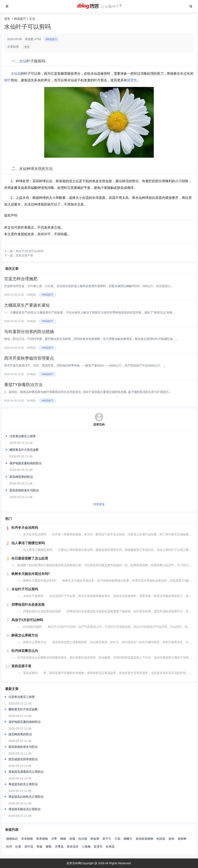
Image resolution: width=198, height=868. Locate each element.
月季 (54, 839)
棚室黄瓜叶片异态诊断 (24, 450)
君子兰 (107, 839)
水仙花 (16, 74)
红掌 (18, 847)
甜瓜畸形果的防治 (21, 477)
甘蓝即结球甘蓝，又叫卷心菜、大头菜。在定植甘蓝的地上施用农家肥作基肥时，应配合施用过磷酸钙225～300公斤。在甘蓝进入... (89, 286)
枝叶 (7, 80)
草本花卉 (73, 847)
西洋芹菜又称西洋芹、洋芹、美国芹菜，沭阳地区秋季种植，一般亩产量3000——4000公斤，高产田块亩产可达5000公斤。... (85, 365)
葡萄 (49, 847)
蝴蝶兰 (128, 839)
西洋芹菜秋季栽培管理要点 (29, 358)
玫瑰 (72, 839)
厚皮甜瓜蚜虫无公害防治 (24, 809)
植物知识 (12, 839)
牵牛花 (29, 847)
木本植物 (27, 839)
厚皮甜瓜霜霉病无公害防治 (26, 772)
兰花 (117, 839)
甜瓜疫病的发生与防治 (24, 490)
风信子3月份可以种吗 (30, 251)
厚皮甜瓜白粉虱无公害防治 (26, 797)
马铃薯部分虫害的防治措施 (29, 332)
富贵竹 (98, 847)
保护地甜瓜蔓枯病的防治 (26, 463)
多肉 (171, 839)
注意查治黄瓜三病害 (23, 436)
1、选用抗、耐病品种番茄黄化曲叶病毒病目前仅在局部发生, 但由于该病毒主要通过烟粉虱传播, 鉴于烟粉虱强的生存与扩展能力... (88, 392)
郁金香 (95, 839)
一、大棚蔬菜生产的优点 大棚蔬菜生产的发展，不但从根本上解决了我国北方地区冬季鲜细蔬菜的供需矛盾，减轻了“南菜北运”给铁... (90, 312)
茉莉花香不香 (24, 255)
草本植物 (42, 839)
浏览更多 (99, 504)
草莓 (39, 847)
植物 (63, 839)
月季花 (59, 847)
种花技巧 (20, 19)
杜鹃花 (161, 839)
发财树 (182, 839)
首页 (7, 19)
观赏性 (132, 80)
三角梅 (86, 847)
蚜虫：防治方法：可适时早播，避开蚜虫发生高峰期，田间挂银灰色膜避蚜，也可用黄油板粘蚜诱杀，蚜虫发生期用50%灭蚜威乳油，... (91, 339)
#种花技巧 (51, 39)
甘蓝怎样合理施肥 (23, 279)
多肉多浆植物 (144, 839)
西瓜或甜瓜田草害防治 (23, 759)
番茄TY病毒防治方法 (23, 385)
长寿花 (110, 847)
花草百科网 (74, 863)
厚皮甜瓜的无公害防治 (23, 784)
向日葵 (83, 839)
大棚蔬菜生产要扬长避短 (32, 305)
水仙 (27, 47)
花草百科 (99, 425)
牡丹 (9, 847)
